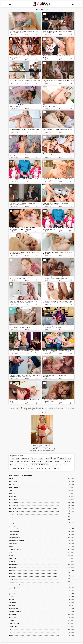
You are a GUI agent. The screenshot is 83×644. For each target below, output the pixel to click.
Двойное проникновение (40, 465)
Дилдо (38, 469)
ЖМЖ (69, 458)
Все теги (56, 469)
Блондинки (25, 458)
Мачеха (58, 461)
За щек (44, 469)
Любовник (61, 458)
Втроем (54, 458)
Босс (50, 469)
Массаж (65, 465)
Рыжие (32, 461)
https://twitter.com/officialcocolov (44, 451)
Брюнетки (34, 458)
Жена (28, 465)
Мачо (52, 465)
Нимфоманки (15, 461)
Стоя (41, 458)
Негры (51, 461)
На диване (25, 461)
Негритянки (20, 465)
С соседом (30, 468)
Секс (18, 458)
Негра (39, 461)
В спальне (21, 468)
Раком (47, 458)
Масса (58, 465)
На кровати (66, 461)
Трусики (13, 469)
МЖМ (12, 465)
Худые (45, 461)
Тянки (12, 458)
